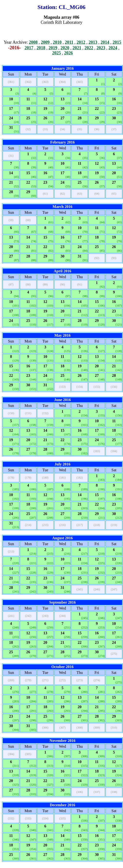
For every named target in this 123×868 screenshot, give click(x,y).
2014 (105, 42)
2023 (101, 48)
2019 (53, 48)
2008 (33, 42)
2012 (81, 42)
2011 (69, 42)
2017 (29, 48)
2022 (89, 48)
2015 (117, 42)
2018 (41, 48)
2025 (56, 53)
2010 (57, 42)
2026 (69, 53)
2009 (45, 42)
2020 (65, 48)
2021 (77, 48)
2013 (93, 42)
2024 (113, 48)
